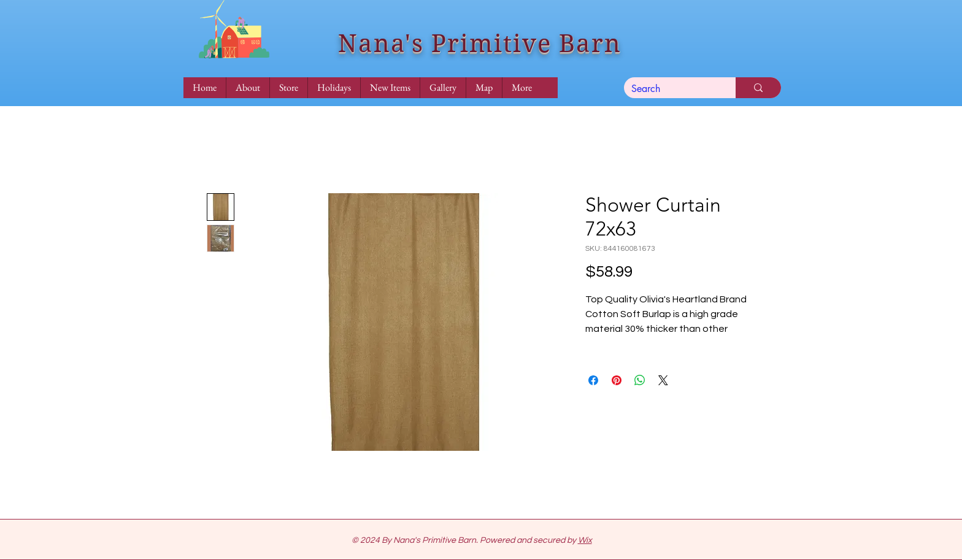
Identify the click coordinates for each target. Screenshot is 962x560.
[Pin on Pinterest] (617, 380)
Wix (585, 540)
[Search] (671, 89)
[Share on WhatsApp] (640, 380)
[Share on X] (663, 380)
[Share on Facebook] (593, 380)
